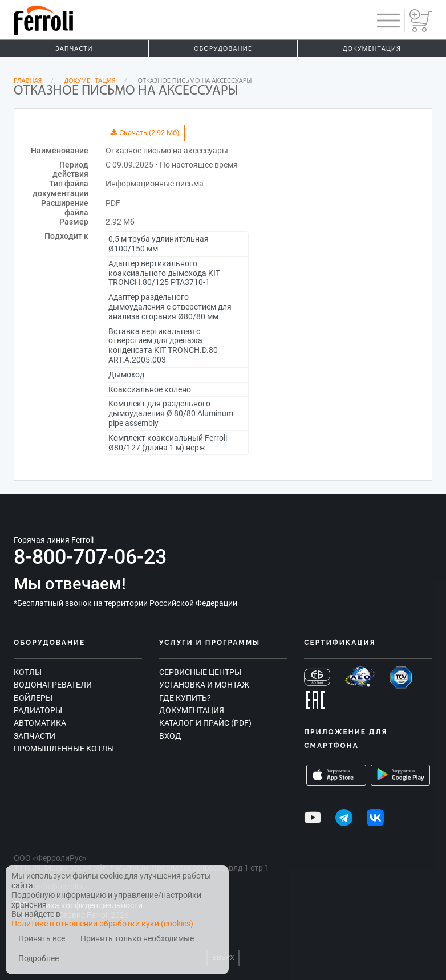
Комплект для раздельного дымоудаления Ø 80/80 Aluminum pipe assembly (171, 413)
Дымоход (126, 375)
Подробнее (38, 959)
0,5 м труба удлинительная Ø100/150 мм (159, 244)
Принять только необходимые (137, 939)
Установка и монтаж (204, 685)
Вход (170, 736)
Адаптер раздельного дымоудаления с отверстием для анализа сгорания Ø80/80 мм (170, 307)
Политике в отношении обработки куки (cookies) (102, 924)
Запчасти (74, 48)
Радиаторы (38, 710)
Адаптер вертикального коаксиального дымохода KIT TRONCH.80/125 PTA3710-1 (164, 273)
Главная (28, 80)
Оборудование (223, 48)
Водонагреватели (53, 685)
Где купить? (185, 698)
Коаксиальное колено (150, 389)
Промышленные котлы (64, 749)
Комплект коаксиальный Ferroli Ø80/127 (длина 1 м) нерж (168, 443)
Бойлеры (33, 698)
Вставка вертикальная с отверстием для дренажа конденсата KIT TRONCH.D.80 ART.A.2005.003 (163, 345)
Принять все (42, 939)
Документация (372, 48)
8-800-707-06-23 (90, 557)
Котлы (28, 672)
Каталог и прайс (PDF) (205, 723)
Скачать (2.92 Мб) (145, 133)
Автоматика (40, 723)
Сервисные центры (200, 672)
